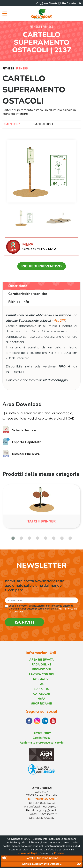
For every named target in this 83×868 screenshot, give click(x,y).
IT (34, 3)
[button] (13, 538)
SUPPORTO (42, 689)
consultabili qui (28, 853)
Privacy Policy (42, 733)
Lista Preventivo (67, 3)
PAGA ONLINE (41, 665)
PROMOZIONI (41, 669)
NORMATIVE (42, 679)
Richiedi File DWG (21, 454)
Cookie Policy (42, 738)
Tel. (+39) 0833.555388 (41, 799)
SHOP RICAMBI (42, 704)
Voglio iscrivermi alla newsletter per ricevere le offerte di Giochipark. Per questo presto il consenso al (43, 609)
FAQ (42, 684)
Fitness (8, 69)
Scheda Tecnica (19, 430)
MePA (41, 699)
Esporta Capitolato (22, 442)
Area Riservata (48, 3)
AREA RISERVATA (41, 660)
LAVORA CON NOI (42, 674)
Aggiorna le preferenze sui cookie (42, 743)
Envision (59, 853)
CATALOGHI (41, 694)
